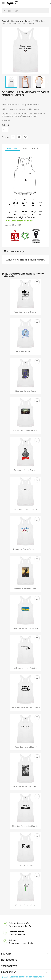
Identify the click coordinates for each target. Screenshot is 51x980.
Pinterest (25, 137)
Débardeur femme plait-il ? (26, 747)
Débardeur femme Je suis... (26, 668)
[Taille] (5, 129)
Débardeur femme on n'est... (25, 549)
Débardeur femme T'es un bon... (25, 786)
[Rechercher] (25, 11)
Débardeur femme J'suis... (25, 905)
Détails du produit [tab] (30, 148)
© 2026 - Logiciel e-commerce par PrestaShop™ (23, 977)
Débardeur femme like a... (26, 866)
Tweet (19, 137)
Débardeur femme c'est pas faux (26, 826)
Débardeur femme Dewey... (26, 470)
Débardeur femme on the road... (26, 430)
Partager (13, 137)
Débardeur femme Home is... (26, 312)
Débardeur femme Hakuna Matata (26, 707)
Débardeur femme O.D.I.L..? (25, 510)
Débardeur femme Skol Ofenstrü (26, 628)
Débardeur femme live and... (26, 589)
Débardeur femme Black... (25, 391)
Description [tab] (13, 148)
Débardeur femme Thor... (26, 351)
